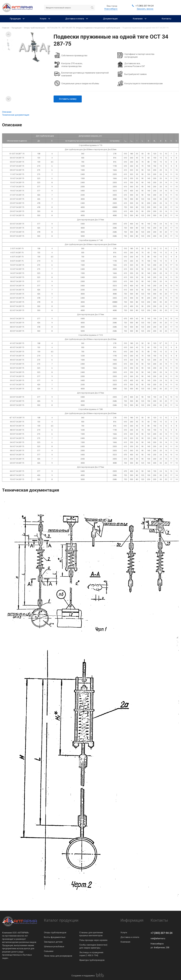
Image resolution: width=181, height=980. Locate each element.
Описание (7, 112)
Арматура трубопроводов (92, 960)
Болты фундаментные (55, 937)
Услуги (124, 933)
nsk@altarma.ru (158, 938)
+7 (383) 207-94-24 (161, 933)
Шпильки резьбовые (54, 947)
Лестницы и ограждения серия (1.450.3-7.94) (91, 954)
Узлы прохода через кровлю (93, 940)
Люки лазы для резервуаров (58, 956)
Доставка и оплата (130, 937)
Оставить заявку (68, 99)
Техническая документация (16, 115)
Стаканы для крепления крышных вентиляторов (91, 934)
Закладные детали (53, 942)
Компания (125, 942)
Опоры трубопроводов (55, 933)
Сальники (49, 951)
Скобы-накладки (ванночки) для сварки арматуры (93, 946)
